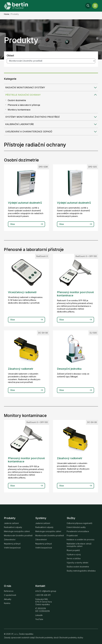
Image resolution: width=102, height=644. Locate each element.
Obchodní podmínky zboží (47, 638)
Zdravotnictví (10, 539)
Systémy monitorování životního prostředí (32, 117)
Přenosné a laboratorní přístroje (24, 105)
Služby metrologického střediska (81, 571)
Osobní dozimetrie (17, 100)
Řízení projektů (73, 550)
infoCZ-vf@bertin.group (46, 591)
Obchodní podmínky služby (71, 638)
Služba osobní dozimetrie (78, 567)
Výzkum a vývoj (74, 554)
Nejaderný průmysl (12, 544)
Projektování (72, 535)
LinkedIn (39, 615)
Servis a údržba (74, 558)
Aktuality (8, 599)
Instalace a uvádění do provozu (80, 539)
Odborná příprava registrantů (79, 523)
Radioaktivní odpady (13, 527)
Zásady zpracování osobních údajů (20, 638)
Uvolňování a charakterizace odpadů (29, 132)
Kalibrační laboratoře (20, 124)
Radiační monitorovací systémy (25, 87)
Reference (9, 591)
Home (7, 14)
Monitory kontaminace (19, 110)
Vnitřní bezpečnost (12, 548)
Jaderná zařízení (11, 523)
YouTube (39, 619)
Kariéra (7, 603)
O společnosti (10, 595)
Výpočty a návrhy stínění (77, 563)
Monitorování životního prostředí (18, 535)
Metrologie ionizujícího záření (17, 531)
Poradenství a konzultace (78, 531)
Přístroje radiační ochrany (23, 95)
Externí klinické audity (76, 527)
